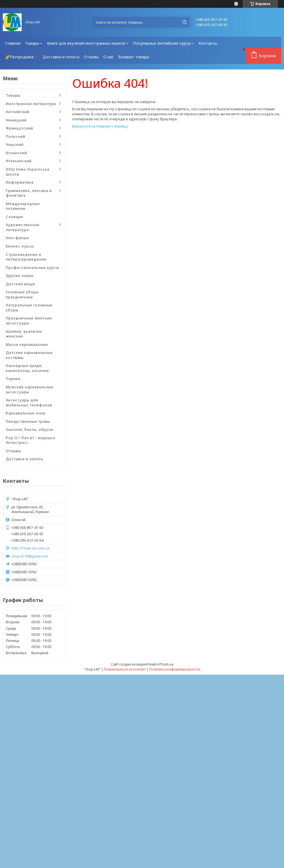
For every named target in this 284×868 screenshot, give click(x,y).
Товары (32, 43)
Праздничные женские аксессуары (29, 321)
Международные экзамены (23, 206)
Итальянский (19, 161)
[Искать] (184, 22)
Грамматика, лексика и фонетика (29, 193)
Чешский (15, 144)
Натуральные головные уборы (29, 307)
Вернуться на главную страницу (100, 126)
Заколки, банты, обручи (30, 429)
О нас (108, 57)
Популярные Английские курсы (162, 43)
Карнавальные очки (26, 413)
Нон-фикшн (17, 238)
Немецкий (16, 120)
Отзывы (91, 57)
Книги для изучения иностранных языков (86, 43)
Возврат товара (134, 57)
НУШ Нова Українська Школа (28, 172)
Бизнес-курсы (20, 246)
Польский (16, 136)
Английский (18, 112)
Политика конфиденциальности (175, 669)
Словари (14, 217)
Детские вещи (20, 284)
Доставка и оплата (61, 57)
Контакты (208, 43)
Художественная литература (23, 227)
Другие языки (20, 276)
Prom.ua (166, 664)
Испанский (17, 153)
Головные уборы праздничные (22, 294)
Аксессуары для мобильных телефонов (29, 402)
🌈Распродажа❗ (22, 57)
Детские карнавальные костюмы (29, 355)
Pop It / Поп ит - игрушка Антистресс (30, 440)
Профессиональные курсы (32, 267)
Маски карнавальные (27, 344)
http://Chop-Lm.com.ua (30, 548)
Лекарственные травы (28, 421)
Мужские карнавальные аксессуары (30, 389)
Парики (13, 379)
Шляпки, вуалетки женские (24, 334)
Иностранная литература (31, 104)
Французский (19, 128)
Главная (13, 43)
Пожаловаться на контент (125, 669)
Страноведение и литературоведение (26, 257)
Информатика (20, 182)
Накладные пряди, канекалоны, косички (27, 368)
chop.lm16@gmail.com (30, 556)
